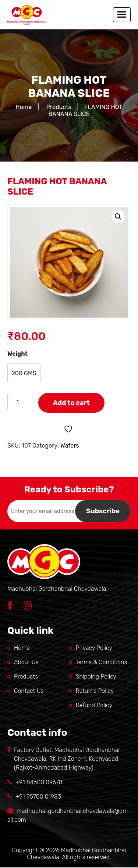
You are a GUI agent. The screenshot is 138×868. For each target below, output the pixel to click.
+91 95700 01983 (38, 797)
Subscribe (103, 511)
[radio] (24, 373)
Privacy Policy (94, 648)
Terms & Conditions (102, 662)
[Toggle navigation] (122, 15)
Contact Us (29, 691)
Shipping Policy (96, 677)
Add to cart (71, 403)
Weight (17, 354)
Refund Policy (94, 705)
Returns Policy (95, 691)
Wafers (70, 446)
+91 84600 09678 (39, 782)
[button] (118, 217)
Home (24, 107)
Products (59, 107)
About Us (26, 662)
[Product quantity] (20, 402)
